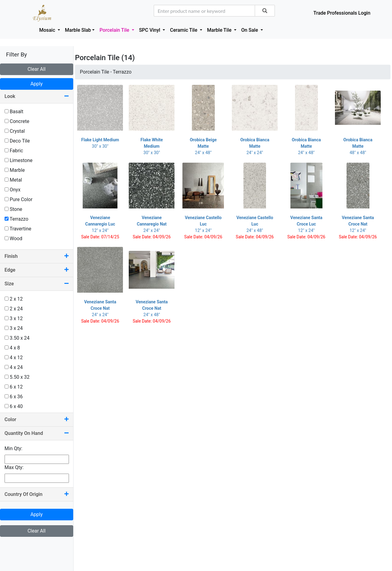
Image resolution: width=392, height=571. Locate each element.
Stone (13, 209)
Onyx (13, 190)
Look (37, 96)
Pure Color (19, 199)
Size (37, 284)
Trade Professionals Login (342, 13)
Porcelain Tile (115, 30)
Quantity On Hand (37, 433)
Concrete (17, 121)
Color (37, 419)
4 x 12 (14, 358)
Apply (37, 84)
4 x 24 (14, 367)
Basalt (14, 112)
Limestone (19, 160)
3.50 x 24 (17, 338)
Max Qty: (14, 467)
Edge (37, 270)
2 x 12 (14, 299)
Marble (15, 170)
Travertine (18, 229)
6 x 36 (14, 397)
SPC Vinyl (150, 30)
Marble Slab (78, 30)
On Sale (250, 30)
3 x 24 (14, 328)
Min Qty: (13, 448)
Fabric (14, 151)
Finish (37, 256)
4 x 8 (12, 348)
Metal (13, 180)
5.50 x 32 (17, 377)
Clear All (36, 69)
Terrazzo (16, 219)
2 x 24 (14, 309)
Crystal (15, 131)
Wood (13, 239)
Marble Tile (220, 30)
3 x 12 (14, 318)
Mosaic (48, 30)
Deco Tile (17, 141)
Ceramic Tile (184, 30)
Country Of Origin (37, 494)
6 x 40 (14, 406)
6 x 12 (14, 387)
